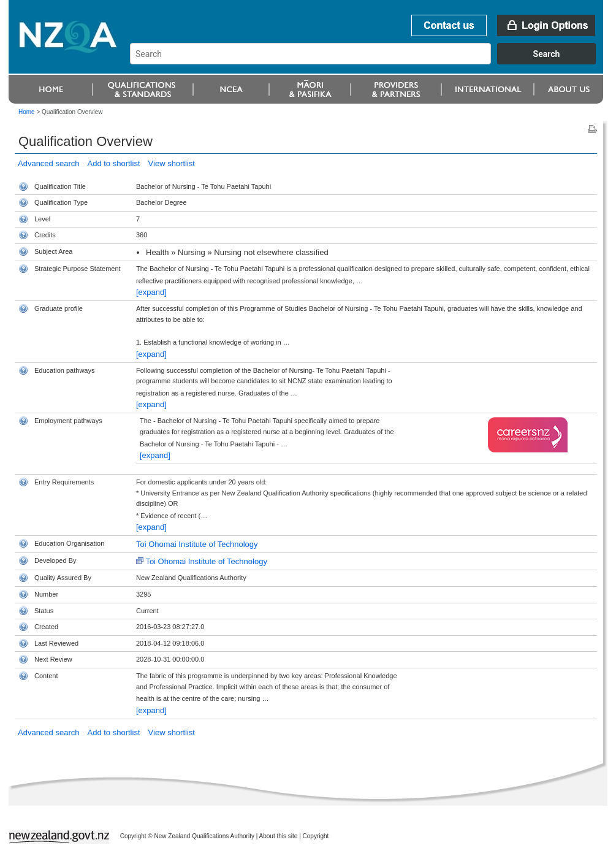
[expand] (151, 292)
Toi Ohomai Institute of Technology (197, 544)
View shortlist (172, 163)
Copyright (316, 836)
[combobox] (369, 61)
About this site (279, 836)
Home (27, 112)
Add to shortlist (114, 163)
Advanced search (48, 163)
